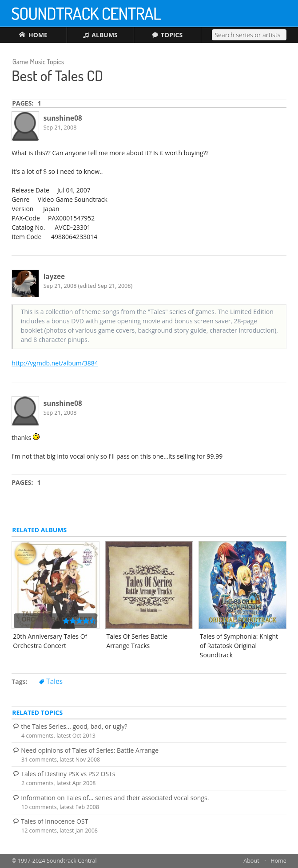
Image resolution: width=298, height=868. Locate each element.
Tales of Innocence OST (54, 821)
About (251, 861)
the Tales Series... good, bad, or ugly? (74, 726)
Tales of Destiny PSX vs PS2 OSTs (68, 774)
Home (278, 861)
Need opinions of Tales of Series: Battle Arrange (90, 750)
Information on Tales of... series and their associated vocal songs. (115, 798)
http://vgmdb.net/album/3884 (55, 363)
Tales (54, 681)
